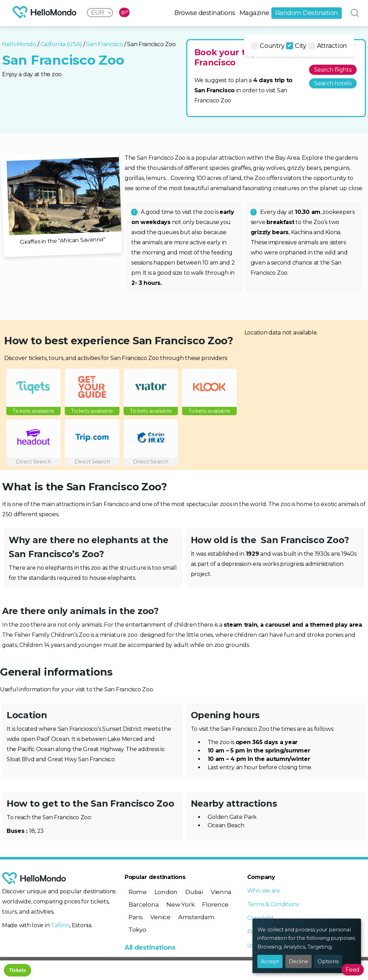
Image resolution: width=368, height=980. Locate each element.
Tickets (18, 970)
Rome (138, 892)
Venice (160, 917)
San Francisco (105, 44)
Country (268, 46)
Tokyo (137, 930)
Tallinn (60, 925)
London (166, 892)
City (296, 46)
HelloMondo (19, 44)
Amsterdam (196, 917)
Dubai (194, 892)
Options (328, 961)
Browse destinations (205, 13)
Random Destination (307, 13)
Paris (136, 917)
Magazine (254, 13)
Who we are (264, 891)
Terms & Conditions (273, 904)
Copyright (261, 918)
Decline (298, 961)
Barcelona (144, 905)
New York (180, 905)
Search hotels (333, 83)
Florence (215, 905)
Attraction (328, 46)
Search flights (333, 70)
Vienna (221, 892)
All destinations (150, 947)
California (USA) (61, 44)
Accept (270, 961)
